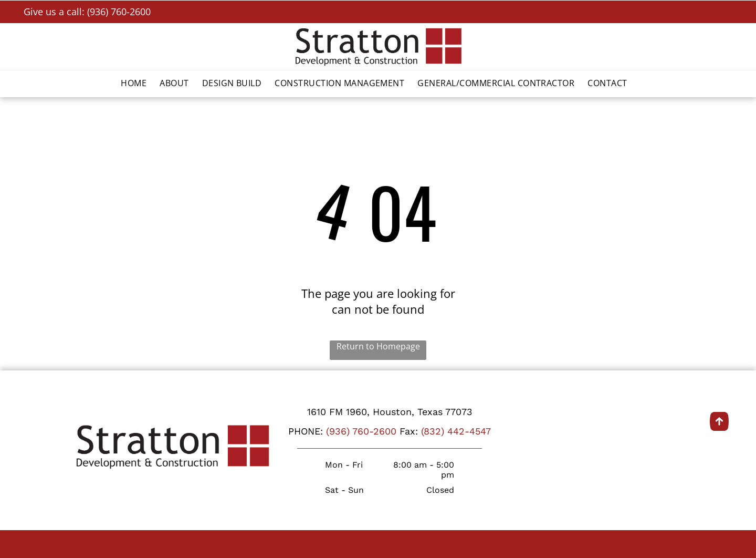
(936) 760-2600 (361, 431)
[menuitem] (138, 83)
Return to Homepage (378, 346)
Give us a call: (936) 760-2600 (87, 12)
